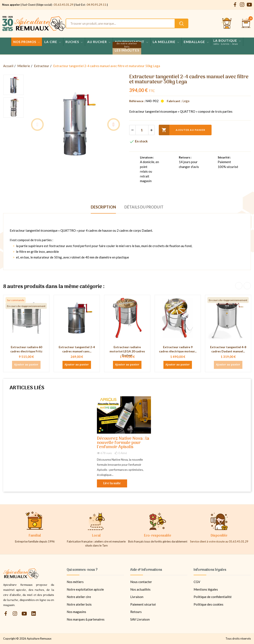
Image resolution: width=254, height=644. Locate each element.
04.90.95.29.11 (96, 5)
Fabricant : (174, 101)
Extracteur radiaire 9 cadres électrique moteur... (178, 349)
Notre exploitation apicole (85, 589)
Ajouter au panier (182, 130)
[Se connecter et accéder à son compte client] (227, 23)
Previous (37, 124)
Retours (136, 612)
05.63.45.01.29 (64, 5)
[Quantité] (142, 130)
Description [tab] (103, 207)
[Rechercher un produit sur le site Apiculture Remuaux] (181, 23)
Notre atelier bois (79, 604)
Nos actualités (140, 589)
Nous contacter (141, 582)
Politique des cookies (208, 604)
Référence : (137, 101)
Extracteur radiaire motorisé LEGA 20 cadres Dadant (127, 351)
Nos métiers (75, 582)
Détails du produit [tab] (144, 207)
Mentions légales (206, 589)
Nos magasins (76, 612)
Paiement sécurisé (143, 604)
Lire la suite (112, 483)
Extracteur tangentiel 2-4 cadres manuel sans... (77, 349)
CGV (197, 582)
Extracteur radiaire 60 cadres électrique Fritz (26, 349)
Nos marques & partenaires (86, 619)
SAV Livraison (140, 619)
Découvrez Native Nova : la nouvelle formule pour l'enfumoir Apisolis (123, 443)
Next (114, 124)
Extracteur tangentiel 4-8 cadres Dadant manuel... (228, 349)
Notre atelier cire (79, 597)
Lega (186, 101)
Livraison (137, 597)
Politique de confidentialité (213, 597)
